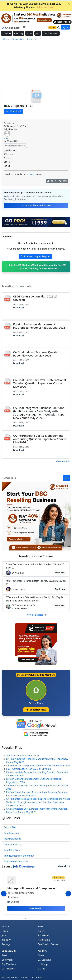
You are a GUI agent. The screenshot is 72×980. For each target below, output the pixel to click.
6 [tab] (42, 918)
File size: (8, 158)
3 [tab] (30, 918)
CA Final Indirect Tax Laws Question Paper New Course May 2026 (37, 354)
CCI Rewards (8, 969)
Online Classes (36, 556)
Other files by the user (15, 146)
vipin (6, 138)
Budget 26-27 (9, 951)
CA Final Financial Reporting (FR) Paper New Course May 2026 (38, 766)
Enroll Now (60, 573)
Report (52, 181)
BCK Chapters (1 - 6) (18, 106)
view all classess (37, 615)
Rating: (7, 166)
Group (43, 964)
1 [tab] (22, 918)
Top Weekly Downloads (16, 861)
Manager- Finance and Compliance (31, 888)
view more (63, 461)
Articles (5, 927)
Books (29, 33)
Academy (7, 33)
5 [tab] (38, 918)
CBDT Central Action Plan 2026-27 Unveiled (35, 298)
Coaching (19, 33)
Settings (6, 944)
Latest (18, 866)
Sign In (65, 27)
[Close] (69, 4)
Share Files (43, 935)
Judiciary (6, 940)
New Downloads (12, 839)
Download (13, 111)
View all (64, 866)
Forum (5, 931)
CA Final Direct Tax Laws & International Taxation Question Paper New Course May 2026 (40, 383)
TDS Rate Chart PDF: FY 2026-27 (23, 756)
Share (63, 181)
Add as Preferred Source (36, 205)
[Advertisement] (36, 64)
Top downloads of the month (19, 856)
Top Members (9, 964)
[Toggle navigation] (24, 27)
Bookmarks (8, 960)
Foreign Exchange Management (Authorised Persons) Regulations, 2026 (39, 326)
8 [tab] (51, 918)
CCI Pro (42, 969)
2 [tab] (26, 918)
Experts (42, 931)
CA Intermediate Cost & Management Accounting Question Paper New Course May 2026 (40, 439)
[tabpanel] (36, 894)
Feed (4, 955)
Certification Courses (49, 944)
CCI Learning (44, 960)
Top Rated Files (12, 850)
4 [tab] (34, 918)
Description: (9, 123)
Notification (44, 940)
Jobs (38, 33)
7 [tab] (46, 918)
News (41, 927)
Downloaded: (10, 150)
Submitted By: (10, 129)
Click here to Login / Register (35, 256)
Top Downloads (12, 833)
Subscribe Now (36, 710)
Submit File (10, 827)
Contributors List (13, 844)
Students (30, 174)
